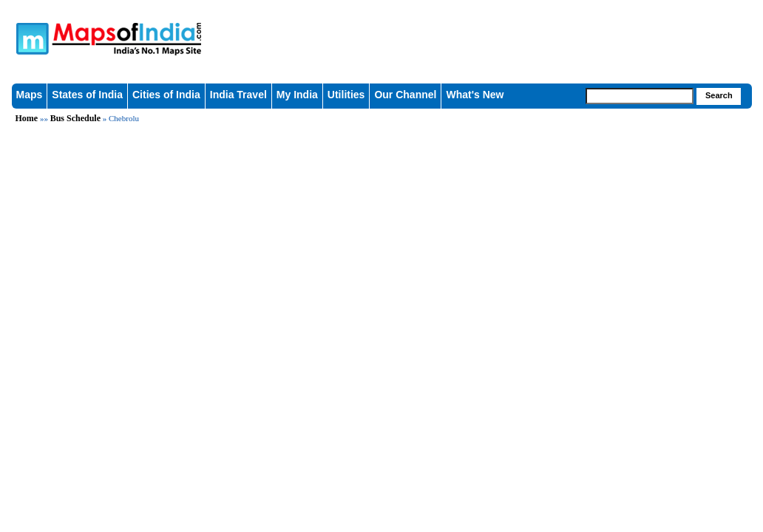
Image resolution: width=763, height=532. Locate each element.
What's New (475, 95)
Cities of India (166, 95)
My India (297, 95)
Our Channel (405, 95)
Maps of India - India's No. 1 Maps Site (168, 31)
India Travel (238, 95)
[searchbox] (640, 96)
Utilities (346, 95)
